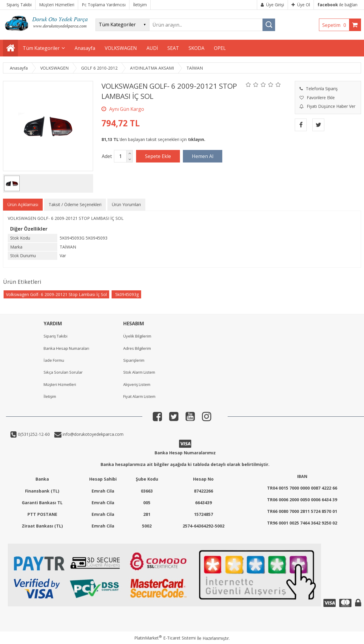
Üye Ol (301, 5)
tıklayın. (197, 139)
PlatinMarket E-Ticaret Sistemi (165, 638)
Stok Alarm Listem (139, 372)
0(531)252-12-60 (33, 434)
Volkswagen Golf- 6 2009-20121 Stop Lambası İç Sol (56, 294)
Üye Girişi (272, 5)
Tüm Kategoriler (41, 48)
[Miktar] (120, 156)
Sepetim (336, 25)
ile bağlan (337, 5)
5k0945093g (126, 294)
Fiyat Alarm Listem (139, 396)
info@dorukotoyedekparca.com (92, 434)
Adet (107, 156)
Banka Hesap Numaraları (66, 348)
